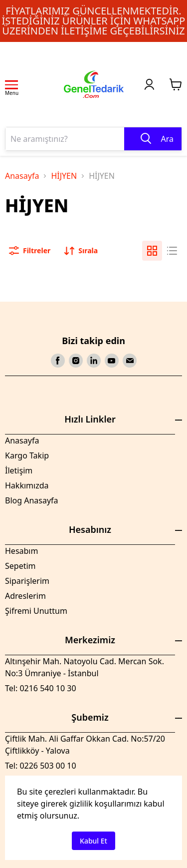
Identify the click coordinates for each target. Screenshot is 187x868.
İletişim (19, 470)
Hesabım (21, 551)
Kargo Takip (27, 455)
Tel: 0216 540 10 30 (41, 688)
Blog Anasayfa (32, 500)
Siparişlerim (27, 581)
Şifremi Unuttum (36, 611)
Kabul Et (93, 841)
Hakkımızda (27, 485)
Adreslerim (25, 596)
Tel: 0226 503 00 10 (41, 766)
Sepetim (20, 566)
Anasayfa (22, 176)
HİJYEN (64, 176)
